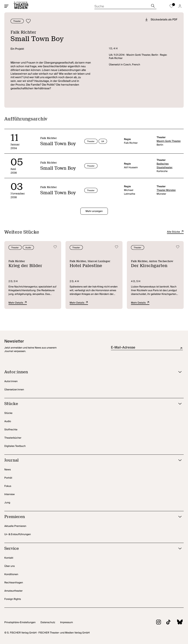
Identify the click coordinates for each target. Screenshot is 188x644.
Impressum (67, 622)
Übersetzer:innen (14, 390)
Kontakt (9, 558)
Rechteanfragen (14, 583)
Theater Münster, (166, 190)
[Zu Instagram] (156, 623)
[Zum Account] (180, 6)
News (8, 470)
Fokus (8, 486)
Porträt (8, 478)
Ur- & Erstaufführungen (18, 534)
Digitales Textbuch (15, 446)
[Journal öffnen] (89, 460)
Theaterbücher (13, 438)
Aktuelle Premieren (15, 526)
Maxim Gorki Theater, (169, 141)
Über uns (10, 566)
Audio (8, 421)
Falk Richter (23, 32)
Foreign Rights (13, 599)
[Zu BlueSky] (177, 623)
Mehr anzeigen (94, 211)
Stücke (8, 413)
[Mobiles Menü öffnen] (6, 6)
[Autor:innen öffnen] (89, 372)
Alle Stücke (175, 232)
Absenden (181, 348)
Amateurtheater (13, 591)
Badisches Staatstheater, (165, 166)
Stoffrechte (11, 430)
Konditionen (11, 574)
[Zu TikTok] (166, 623)
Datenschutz (48, 622)
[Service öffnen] (89, 549)
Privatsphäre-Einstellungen (20, 622)
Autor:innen (11, 381)
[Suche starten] (125, 5)
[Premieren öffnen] (89, 517)
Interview (10, 494)
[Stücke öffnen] (89, 404)
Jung (7, 503)
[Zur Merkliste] (171, 6)
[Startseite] (21, 6)
